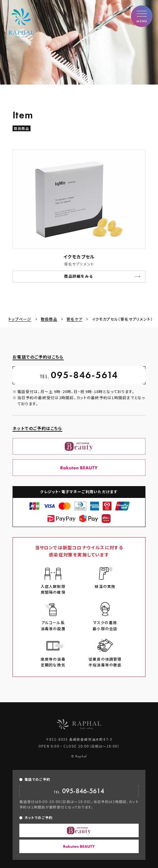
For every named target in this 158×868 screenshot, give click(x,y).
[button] (142, 16)
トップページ (20, 319)
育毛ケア (74, 319)
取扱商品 (49, 319)
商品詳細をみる (78, 276)
